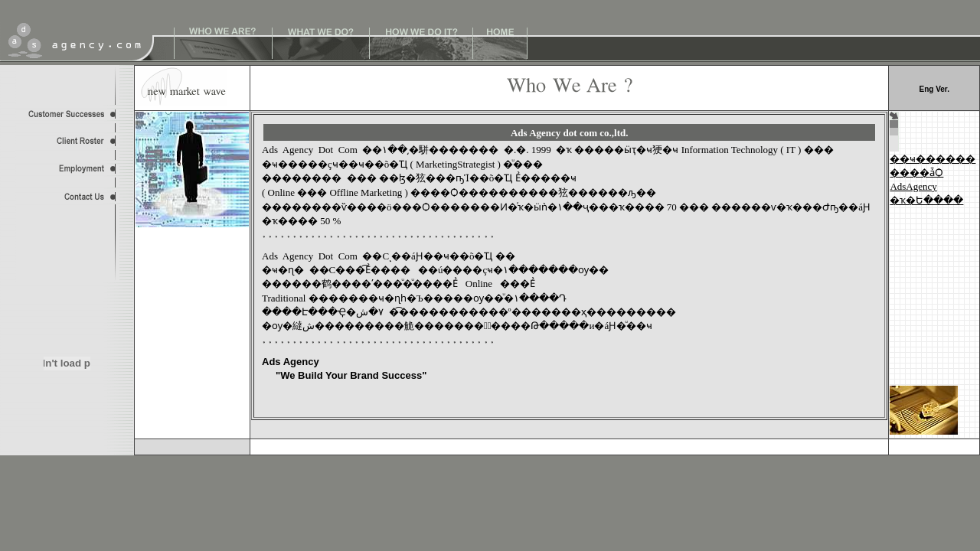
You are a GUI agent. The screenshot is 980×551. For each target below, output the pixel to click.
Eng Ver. (934, 89)
